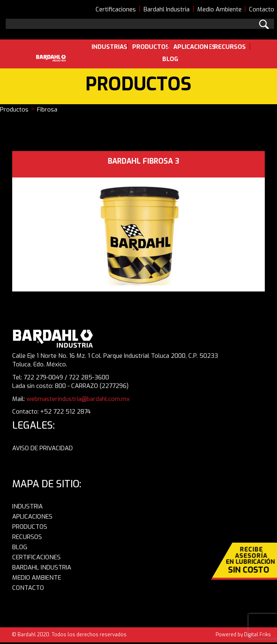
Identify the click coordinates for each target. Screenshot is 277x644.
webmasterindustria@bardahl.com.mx (78, 399)
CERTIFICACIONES (36, 557)
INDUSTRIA (27, 506)
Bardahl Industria (167, 9)
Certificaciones (116, 9)
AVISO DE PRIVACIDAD (43, 448)
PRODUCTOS (30, 527)
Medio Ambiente (219, 9)
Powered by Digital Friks (243, 635)
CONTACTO (28, 588)
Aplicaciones (194, 47)
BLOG (20, 547)
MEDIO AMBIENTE (37, 578)
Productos (151, 47)
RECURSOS (27, 537)
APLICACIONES (32, 517)
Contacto (262, 9)
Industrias (109, 47)
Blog (170, 59)
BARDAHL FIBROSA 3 (144, 161)
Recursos (230, 47)
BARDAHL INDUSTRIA (42, 567)
